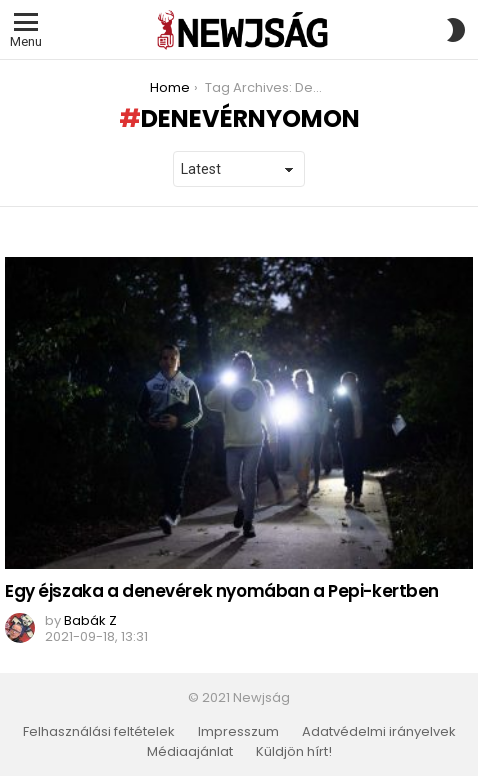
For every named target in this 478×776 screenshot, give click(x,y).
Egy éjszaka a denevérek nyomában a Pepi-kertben (222, 591)
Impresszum (238, 732)
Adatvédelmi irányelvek (379, 732)
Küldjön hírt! (294, 752)
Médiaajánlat (190, 752)
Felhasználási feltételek (99, 732)
